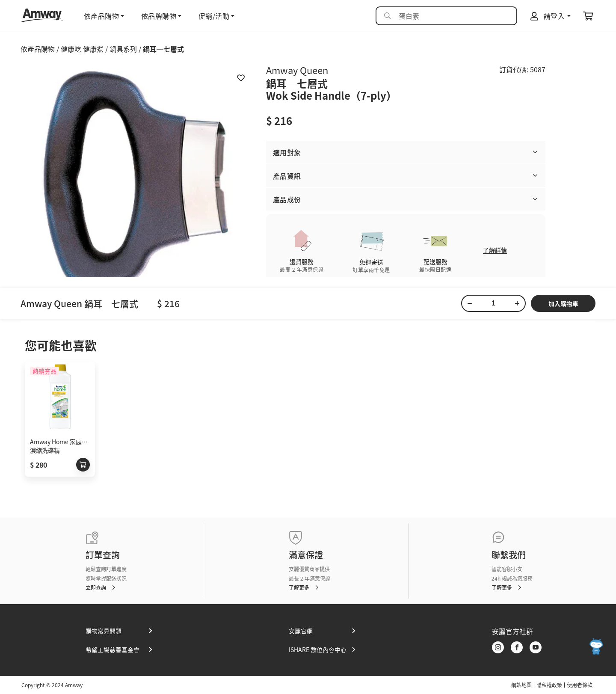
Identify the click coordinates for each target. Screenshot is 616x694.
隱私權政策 (549, 685)
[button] (406, 152)
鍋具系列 (123, 49)
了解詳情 (495, 250)
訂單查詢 (103, 555)
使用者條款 (580, 685)
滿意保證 (306, 555)
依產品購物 (38, 49)
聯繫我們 (509, 555)
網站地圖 (521, 685)
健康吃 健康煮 (82, 49)
